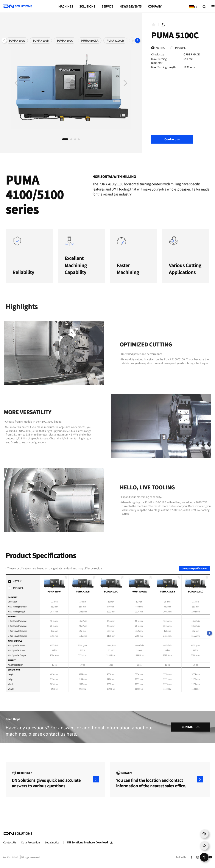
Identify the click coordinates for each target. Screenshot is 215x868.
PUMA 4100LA (90, 40)
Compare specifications (194, 568)
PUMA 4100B (41, 40)
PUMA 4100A (17, 40)
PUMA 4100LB (115, 40)
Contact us (172, 139)
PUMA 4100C (65, 40)
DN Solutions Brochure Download (87, 842)
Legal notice (52, 842)
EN (192, 5)
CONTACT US (190, 727)
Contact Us (10, 842)
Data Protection (31, 842)
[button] (138, 41)
